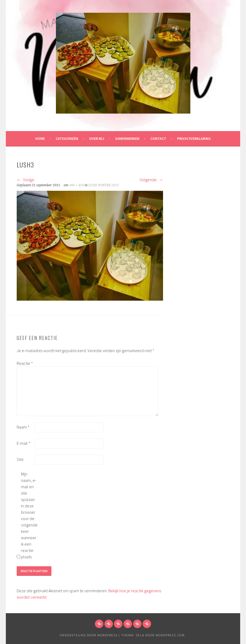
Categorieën (67, 139)
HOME (40, 139)
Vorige (25, 180)
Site (20, 459)
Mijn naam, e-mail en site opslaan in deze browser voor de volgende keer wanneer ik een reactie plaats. (29, 515)
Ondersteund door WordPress (89, 635)
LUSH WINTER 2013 (104, 185)
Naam (23, 427)
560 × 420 (76, 185)
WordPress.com (170, 635)
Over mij (97, 139)
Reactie (25, 363)
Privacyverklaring (194, 139)
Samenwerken (127, 139)
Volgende (151, 180)
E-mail (23, 443)
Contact (158, 139)
